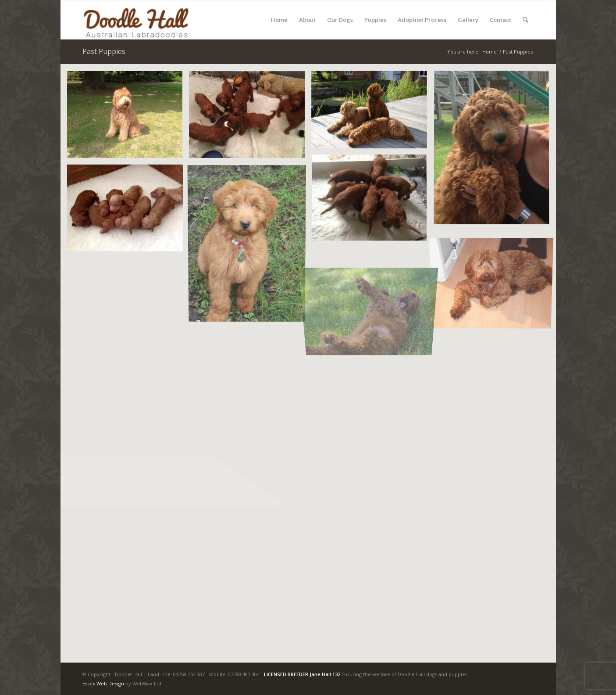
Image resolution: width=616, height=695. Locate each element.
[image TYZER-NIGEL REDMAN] (250, 245)
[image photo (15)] (250, 118)
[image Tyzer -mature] (495, 278)
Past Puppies (104, 51)
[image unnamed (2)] (128, 211)
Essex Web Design (103, 683)
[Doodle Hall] (148, 20)
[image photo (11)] (495, 152)
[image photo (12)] (128, 118)
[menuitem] (279, 20)
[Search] (525, 20)
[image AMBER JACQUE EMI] (372, 113)
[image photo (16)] (372, 202)
